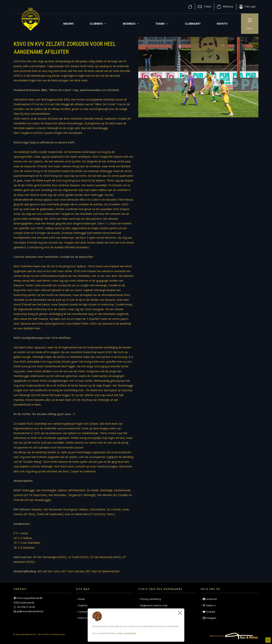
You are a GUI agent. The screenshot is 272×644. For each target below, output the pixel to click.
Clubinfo (98, 24)
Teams (162, 24)
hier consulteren (127, 633)
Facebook (210, 599)
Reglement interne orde (154, 605)
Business (131, 24)
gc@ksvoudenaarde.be (30, 611)
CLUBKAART (193, 24)
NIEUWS (68, 24)
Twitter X (209, 605)
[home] (190, 7)
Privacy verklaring (151, 599)
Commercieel (85, 612)
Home (81, 599)
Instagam (209, 618)
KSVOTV (222, 24)
